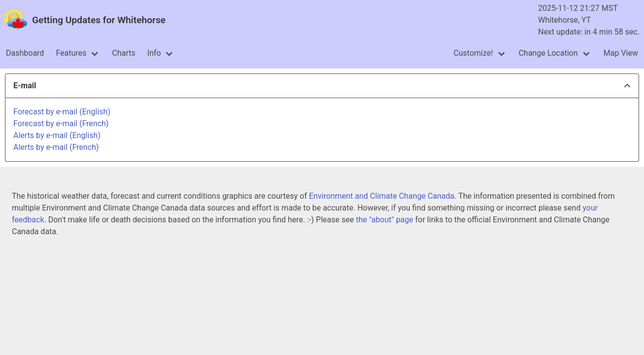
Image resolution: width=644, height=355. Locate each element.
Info (154, 53)
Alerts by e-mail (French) (56, 147)
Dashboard (25, 53)
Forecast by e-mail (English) (62, 112)
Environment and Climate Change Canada (381, 196)
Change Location (548, 53)
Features (71, 53)
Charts (124, 53)
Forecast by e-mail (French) (61, 124)
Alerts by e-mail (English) (57, 135)
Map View (621, 53)
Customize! (473, 53)
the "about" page (385, 220)
